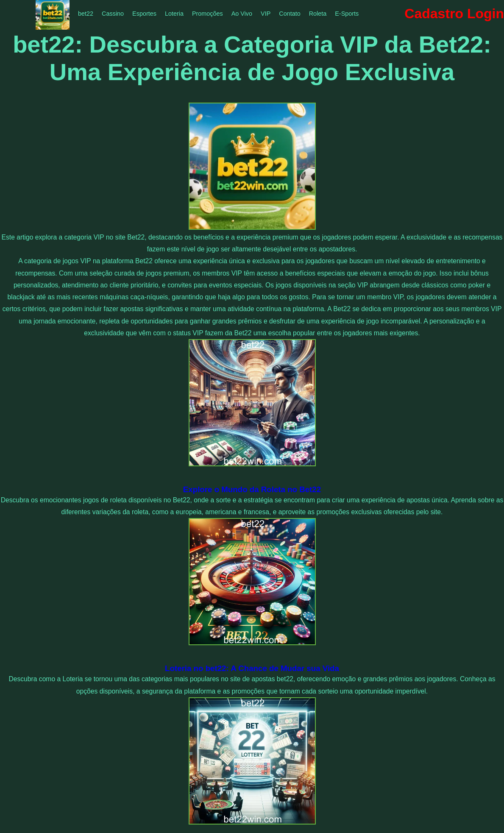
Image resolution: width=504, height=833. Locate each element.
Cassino (113, 14)
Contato (290, 14)
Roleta (318, 14)
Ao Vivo (242, 14)
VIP (266, 14)
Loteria (174, 14)
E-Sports (347, 14)
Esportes (144, 14)
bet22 (86, 14)
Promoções (207, 14)
